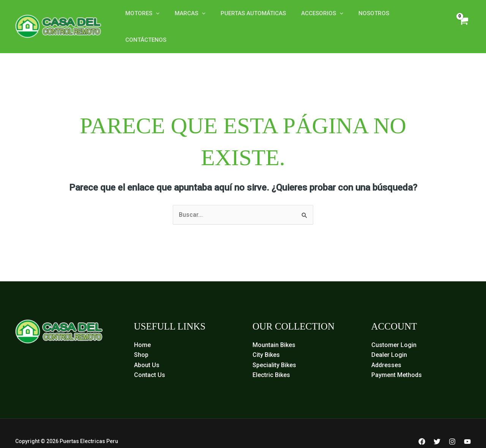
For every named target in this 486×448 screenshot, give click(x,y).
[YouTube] (467, 426)
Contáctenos (404, 18)
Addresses (386, 349)
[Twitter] (437, 426)
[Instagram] (452, 426)
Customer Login (394, 329)
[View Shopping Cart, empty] (463, 18)
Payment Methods (397, 359)
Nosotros (357, 18)
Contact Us (150, 359)
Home (142, 329)
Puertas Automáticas (244, 18)
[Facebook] (422, 426)
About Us (147, 349)
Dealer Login (389, 339)
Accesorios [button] (309, 18)
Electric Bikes (271, 359)
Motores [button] (140, 18)
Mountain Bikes (274, 329)
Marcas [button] (184, 18)
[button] (154, 18)
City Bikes (266, 339)
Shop (141, 339)
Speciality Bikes (274, 349)
